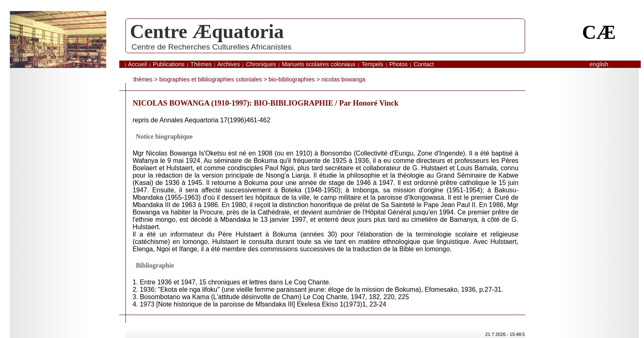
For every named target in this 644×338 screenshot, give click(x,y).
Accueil (137, 64)
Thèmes (201, 64)
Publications (169, 64)
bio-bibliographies (292, 79)
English (599, 64)
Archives (229, 64)
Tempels (372, 64)
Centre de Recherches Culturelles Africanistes (211, 47)
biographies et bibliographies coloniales (211, 79)
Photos (399, 64)
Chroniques (261, 64)
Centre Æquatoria (207, 31)
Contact (424, 64)
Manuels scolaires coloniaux (319, 64)
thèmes (143, 79)
